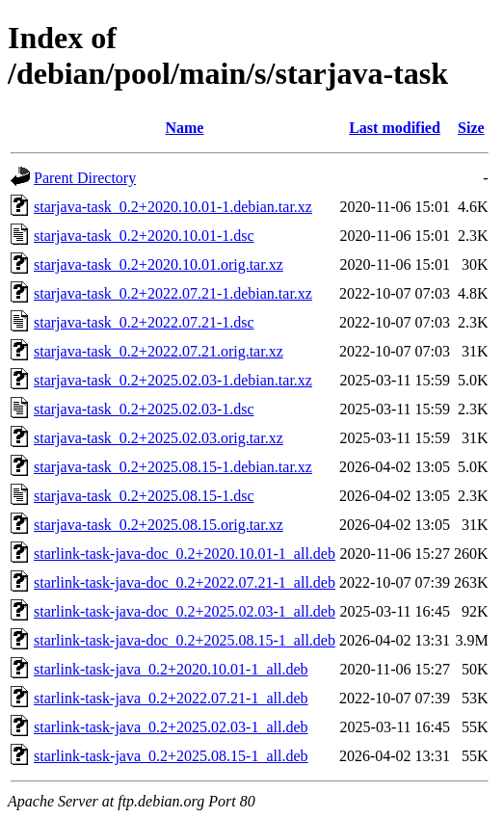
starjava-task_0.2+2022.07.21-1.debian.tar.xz (173, 293)
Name (184, 128)
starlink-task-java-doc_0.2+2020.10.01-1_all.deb (185, 554)
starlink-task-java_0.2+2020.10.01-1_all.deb (171, 669)
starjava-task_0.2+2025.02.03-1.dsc (144, 409)
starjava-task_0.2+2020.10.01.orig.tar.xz (159, 264)
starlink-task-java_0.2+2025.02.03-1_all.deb (171, 727)
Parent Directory (85, 178)
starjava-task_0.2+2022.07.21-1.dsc (144, 322)
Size (471, 128)
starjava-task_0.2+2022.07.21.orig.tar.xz (159, 351)
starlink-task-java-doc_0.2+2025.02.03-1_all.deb (185, 611)
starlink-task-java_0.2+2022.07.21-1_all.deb (171, 698)
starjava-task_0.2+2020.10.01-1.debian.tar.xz (173, 207)
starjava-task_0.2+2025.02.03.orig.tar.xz (159, 438)
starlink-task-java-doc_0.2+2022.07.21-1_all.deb (185, 582)
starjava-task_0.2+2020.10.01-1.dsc (144, 236)
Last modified (395, 128)
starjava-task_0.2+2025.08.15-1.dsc (144, 496)
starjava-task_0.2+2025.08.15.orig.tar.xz (159, 525)
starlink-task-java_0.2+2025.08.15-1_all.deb (171, 756)
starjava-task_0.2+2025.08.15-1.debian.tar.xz (173, 467)
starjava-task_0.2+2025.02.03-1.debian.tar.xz (173, 380)
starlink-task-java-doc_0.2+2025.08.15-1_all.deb (185, 640)
